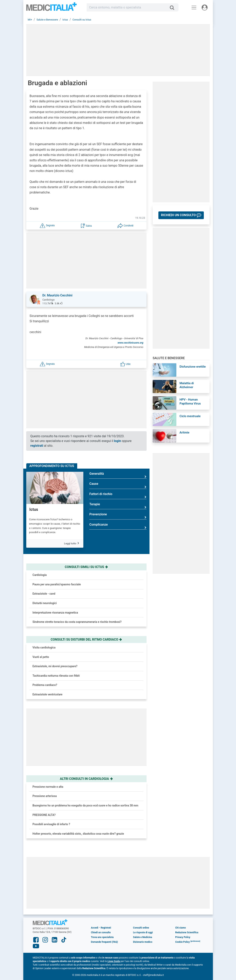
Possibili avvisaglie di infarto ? (51, 824)
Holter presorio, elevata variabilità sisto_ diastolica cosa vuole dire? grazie (78, 834)
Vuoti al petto (41, 657)
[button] (47, 225)
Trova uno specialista (102, 937)
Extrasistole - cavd (44, 594)
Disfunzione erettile (193, 367)
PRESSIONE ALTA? (44, 815)
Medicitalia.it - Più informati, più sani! (51, 8)
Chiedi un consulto (101, 932)
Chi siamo (181, 928)
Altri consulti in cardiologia (86, 779)
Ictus (34, 509)
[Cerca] (173, 7)
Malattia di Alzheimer (187, 385)
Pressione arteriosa (45, 796)
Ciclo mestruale (190, 416)
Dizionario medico (143, 942)
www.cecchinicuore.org (130, 343)
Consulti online (141, 928)
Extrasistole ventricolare (48, 694)
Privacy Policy (183, 937)
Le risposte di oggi (143, 932)
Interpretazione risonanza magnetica (55, 613)
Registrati (106, 928)
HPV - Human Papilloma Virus (190, 402)
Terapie (118, 506)
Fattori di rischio (118, 496)
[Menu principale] (194, 7)
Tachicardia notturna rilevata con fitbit (56, 676)
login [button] (118, 441)
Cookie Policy (182, 942)
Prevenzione (118, 516)
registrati (37, 446)
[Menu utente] (205, 7)
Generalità (118, 475)
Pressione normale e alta (48, 787)
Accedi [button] (94, 928)
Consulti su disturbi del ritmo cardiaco (87, 639)
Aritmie (184, 433)
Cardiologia (40, 575)
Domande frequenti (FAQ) (104, 942)
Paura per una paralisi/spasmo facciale (57, 584)
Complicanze (118, 526)
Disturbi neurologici (45, 603)
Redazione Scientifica (187, 932)
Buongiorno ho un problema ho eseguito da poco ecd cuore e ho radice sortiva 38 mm (86, 805)
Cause (118, 485)
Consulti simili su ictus (86, 567)
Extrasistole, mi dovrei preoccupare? (55, 666)
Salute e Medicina (143, 937)
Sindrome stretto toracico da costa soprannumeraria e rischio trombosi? (77, 622)
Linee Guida (114, 961)
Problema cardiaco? (45, 685)
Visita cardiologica (44, 647)
